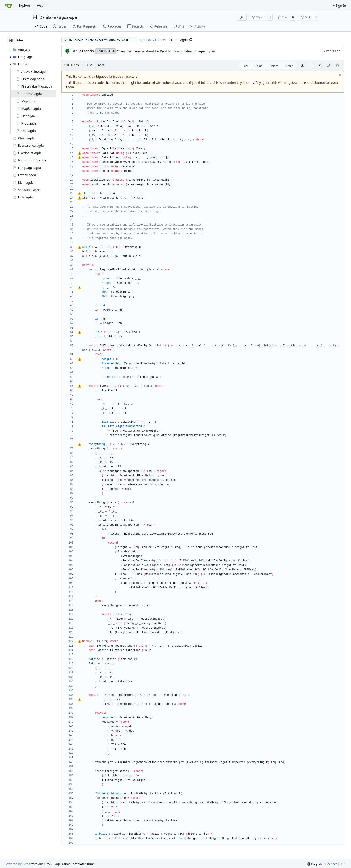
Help (40, 5)
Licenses (331, 864)
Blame (258, 66)
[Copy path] (191, 40)
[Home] (9, 6)
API (343, 864)
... (214, 51)
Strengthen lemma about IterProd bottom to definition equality (164, 51)
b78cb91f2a (105, 51)
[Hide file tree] (11, 40)
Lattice (160, 40)
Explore (24, 5)
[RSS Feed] (242, 17)
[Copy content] (311, 66)
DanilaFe (48, 17)
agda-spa (68, 17)
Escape (289, 66)
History (273, 66)
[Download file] (303, 66)
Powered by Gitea (17, 864)
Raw (245, 66)
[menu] (315, 864)
